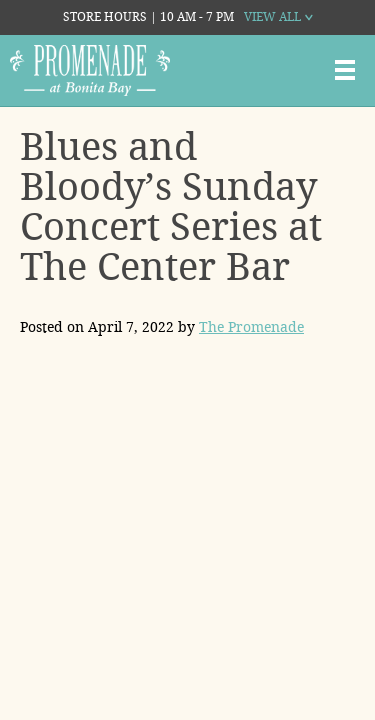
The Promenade (251, 327)
